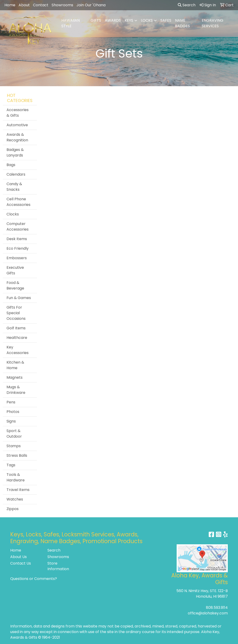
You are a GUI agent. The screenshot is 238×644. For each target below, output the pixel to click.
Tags (11, 465)
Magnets (15, 377)
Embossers (17, 258)
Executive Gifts (15, 270)
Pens (11, 402)
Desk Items (17, 239)
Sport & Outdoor (14, 434)
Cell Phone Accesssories (18, 202)
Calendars (16, 174)
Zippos (13, 509)
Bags (11, 165)
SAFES (166, 20)
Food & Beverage (15, 285)
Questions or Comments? (34, 579)
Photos (13, 412)
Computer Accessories (18, 227)
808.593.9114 (217, 608)
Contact (41, 5)
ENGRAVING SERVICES (213, 23)
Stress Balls (17, 455)
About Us (18, 557)
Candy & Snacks (14, 187)
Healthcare (17, 338)
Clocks (13, 214)
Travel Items (18, 490)
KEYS (129, 20)
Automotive (17, 125)
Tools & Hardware (16, 477)
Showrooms (62, 5)
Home (10, 5)
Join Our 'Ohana (91, 5)
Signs (11, 421)
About (24, 5)
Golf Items (16, 328)
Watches (15, 499)
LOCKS (147, 20)
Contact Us (21, 563)
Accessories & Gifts (18, 113)
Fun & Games (19, 298)
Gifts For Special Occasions (16, 313)
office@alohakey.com (208, 613)
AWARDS (113, 20)
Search (187, 5)
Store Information (58, 566)
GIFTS (96, 20)
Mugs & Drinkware (16, 390)
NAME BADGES (182, 23)
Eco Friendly (18, 248)
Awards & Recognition (17, 137)
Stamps (14, 446)
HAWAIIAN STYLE (71, 23)
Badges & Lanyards (15, 152)
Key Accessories (18, 350)
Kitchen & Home (15, 365)
